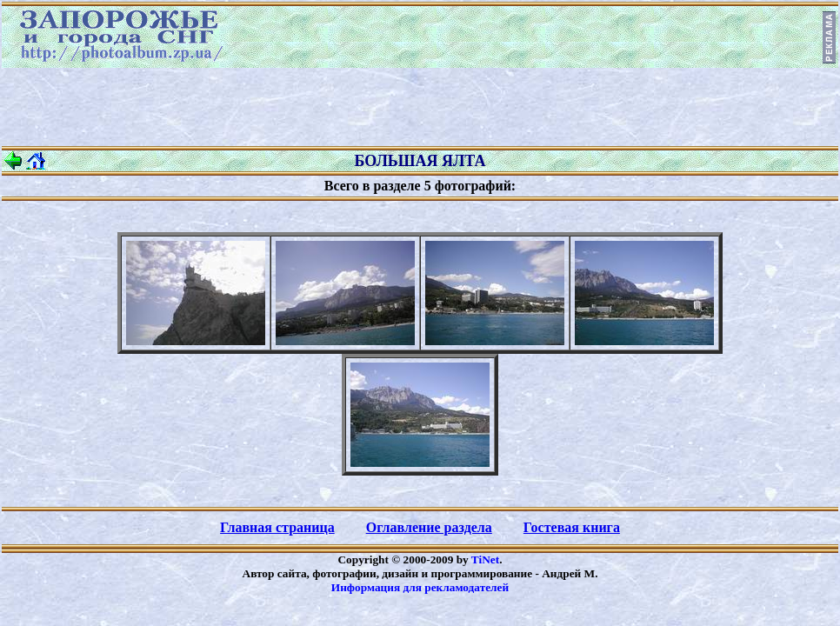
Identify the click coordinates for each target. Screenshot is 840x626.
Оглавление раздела (429, 527)
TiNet (485, 559)
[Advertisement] (420, 107)
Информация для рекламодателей (420, 587)
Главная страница (277, 527)
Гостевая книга (572, 527)
